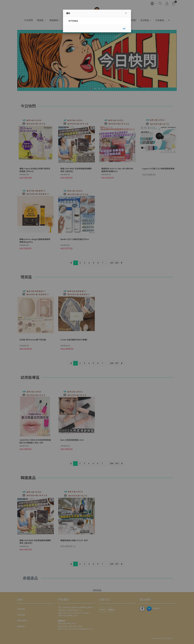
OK (124, 29)
